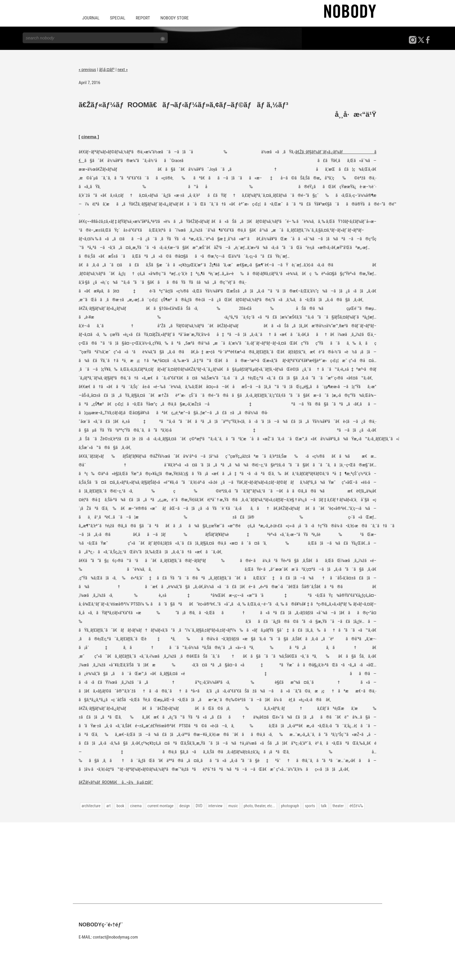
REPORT (141, 18)
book (120, 806)
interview (213, 806)
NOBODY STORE (172, 18)
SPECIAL (117, 18)
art (108, 806)
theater (334, 806)
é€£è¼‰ (352, 806)
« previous (87, 69)
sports (306, 806)
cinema (89, 136)
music (231, 806)
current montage (159, 806)
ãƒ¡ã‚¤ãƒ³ (107, 69)
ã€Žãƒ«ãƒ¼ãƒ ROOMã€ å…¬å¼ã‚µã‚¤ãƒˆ (116, 782)
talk (320, 806)
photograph (287, 806)
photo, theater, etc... (257, 806)
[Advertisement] (228, 862)
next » (123, 69)
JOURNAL (91, 18)
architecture (91, 806)
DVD (197, 806)
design (183, 806)
